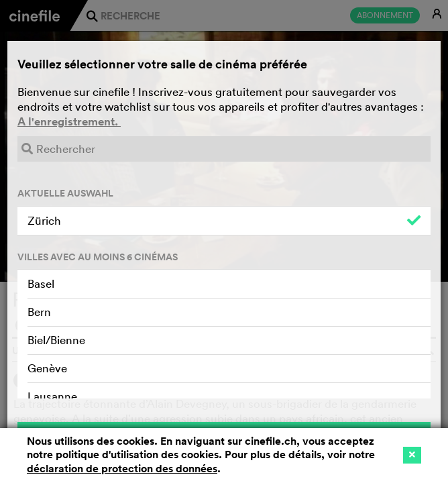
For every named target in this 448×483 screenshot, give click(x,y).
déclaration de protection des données (122, 469)
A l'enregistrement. (69, 121)
